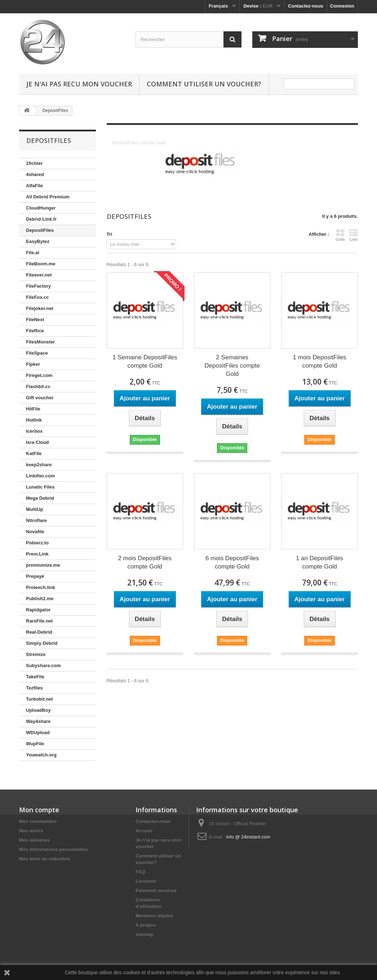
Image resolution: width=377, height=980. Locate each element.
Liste (354, 235)
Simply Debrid (42, 643)
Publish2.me (40, 599)
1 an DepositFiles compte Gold (320, 562)
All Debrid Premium (48, 197)
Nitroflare (36, 520)
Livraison (146, 881)
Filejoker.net (40, 308)
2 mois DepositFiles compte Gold (145, 562)
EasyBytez (38, 241)
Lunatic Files (40, 487)
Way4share (38, 721)
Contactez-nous (306, 6)
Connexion (342, 6)
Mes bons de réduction (45, 859)
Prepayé (35, 576)
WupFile (35, 744)
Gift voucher (40, 398)
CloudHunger (41, 208)
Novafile (35, 532)
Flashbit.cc (38, 386)
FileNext (35, 320)
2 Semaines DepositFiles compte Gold (232, 366)
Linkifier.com (40, 476)
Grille (340, 235)
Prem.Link (37, 554)
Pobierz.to (37, 543)
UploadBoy (38, 710)
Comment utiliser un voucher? (204, 84)
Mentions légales (154, 916)
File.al (33, 253)
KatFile (34, 453)
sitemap (144, 934)
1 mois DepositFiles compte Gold (320, 361)
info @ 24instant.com (248, 837)
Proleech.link (41, 587)
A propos (146, 925)
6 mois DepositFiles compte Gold (232, 562)
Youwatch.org (41, 755)
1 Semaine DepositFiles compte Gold (145, 361)
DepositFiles (40, 230)
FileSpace (37, 353)
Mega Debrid (40, 498)
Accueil (144, 831)
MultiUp (35, 509)
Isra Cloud (37, 442)
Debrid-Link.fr (41, 219)
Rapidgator (38, 610)
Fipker (33, 364)
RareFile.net (39, 621)
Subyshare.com (43, 666)
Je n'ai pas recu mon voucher (79, 84)
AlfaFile (34, 186)
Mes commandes (38, 821)
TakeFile (35, 677)
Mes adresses (34, 840)
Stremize (36, 654)
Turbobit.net (39, 699)
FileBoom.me (41, 264)
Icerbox (34, 431)
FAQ (140, 872)
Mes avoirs (31, 831)
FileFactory (38, 286)
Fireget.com (39, 375)
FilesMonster (40, 342)
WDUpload (38, 732)
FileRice (35, 331)
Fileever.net (39, 275)
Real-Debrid (39, 632)
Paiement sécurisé (156, 891)
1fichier (34, 163)
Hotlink (34, 420)
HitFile (33, 409)
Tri (110, 234)
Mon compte (39, 810)
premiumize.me (43, 565)
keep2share (39, 465)
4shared (35, 174)
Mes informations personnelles (54, 849)
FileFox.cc (37, 297)
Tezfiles (34, 688)
